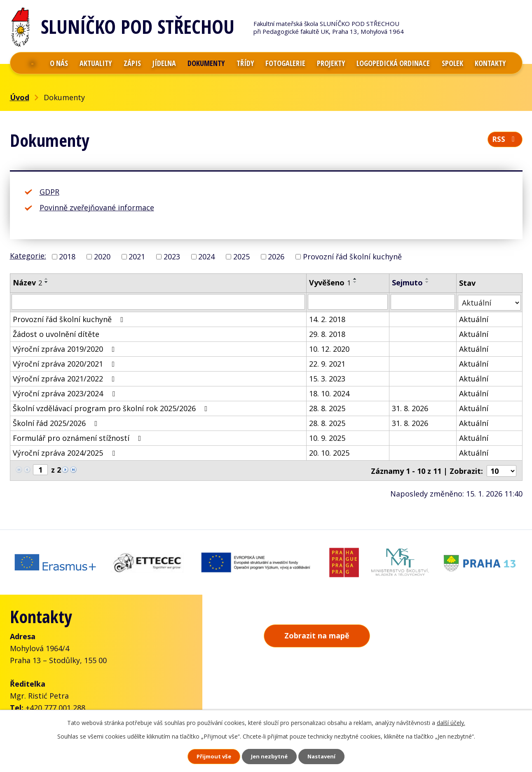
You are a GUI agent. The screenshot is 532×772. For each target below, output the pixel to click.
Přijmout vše (206, 756)
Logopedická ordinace (393, 63)
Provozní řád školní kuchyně (352, 257)
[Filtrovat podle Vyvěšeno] (348, 302)
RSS (504, 141)
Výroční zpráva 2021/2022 (66, 378)
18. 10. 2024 (329, 393)
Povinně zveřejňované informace (97, 207)
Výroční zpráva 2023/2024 (66, 393)
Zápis (132, 63)
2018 (67, 257)
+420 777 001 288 (55, 702)
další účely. (451, 721)
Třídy (245, 63)
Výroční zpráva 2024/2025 (66, 452)
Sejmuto (407, 282)
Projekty (331, 63)
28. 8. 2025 (327, 407)
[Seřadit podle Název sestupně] (47, 282)
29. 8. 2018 (327, 333)
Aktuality (96, 63)
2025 (241, 257)
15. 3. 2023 (327, 378)
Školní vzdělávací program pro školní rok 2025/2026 (112, 407)
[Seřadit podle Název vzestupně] (47, 279)
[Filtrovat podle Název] (158, 302)
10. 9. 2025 (327, 437)
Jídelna (164, 63)
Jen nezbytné (269, 756)
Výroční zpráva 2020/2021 (66, 363)
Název (27, 282)
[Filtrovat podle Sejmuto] (423, 302)
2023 (172, 257)
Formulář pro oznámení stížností (79, 437)
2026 (276, 257)
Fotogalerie (285, 63)
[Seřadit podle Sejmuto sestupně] (427, 282)
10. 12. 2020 (329, 348)
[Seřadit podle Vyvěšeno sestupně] (355, 282)
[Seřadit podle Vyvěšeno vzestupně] (355, 279)
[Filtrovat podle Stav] (490, 302)
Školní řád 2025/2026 (57, 422)
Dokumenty (206, 63)
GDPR (49, 192)
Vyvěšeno (330, 282)
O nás (59, 63)
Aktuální (474, 318)
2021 (137, 257)
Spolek (452, 63)
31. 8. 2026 (410, 407)
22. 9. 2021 (327, 363)
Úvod (33, 63)
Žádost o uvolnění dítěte (56, 333)
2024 (206, 257)
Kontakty (490, 63)
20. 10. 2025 (329, 452)
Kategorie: (28, 256)
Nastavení (330, 756)
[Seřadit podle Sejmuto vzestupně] (427, 279)
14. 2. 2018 (327, 318)
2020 (102, 257)
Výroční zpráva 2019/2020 (66, 348)
